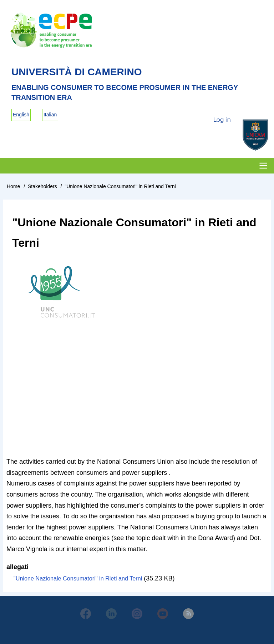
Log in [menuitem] (222, 120)
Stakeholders (42, 186)
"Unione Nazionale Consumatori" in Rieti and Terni (78, 578)
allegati (17, 567)
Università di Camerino (77, 72)
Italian (50, 115)
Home (13, 186)
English (21, 115)
